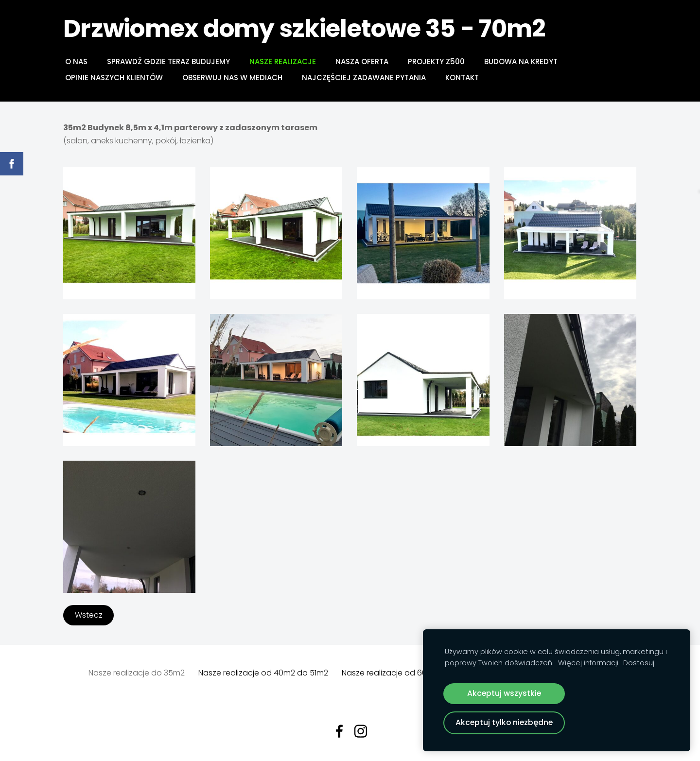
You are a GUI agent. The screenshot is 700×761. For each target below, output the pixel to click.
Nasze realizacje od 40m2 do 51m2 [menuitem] (263, 673)
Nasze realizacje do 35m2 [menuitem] (137, 673)
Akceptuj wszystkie (504, 693)
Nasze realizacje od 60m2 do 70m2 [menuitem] (408, 673)
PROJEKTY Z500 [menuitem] (436, 61)
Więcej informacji (588, 663)
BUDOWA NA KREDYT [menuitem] (521, 61)
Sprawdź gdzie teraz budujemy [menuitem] (168, 61)
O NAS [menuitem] (76, 61)
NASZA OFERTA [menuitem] (362, 61)
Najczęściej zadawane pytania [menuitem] (364, 78)
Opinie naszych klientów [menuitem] (114, 78)
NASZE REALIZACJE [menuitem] (283, 61)
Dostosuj (639, 663)
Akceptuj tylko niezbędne (504, 722)
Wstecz (89, 615)
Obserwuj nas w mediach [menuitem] (232, 78)
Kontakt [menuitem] (462, 78)
